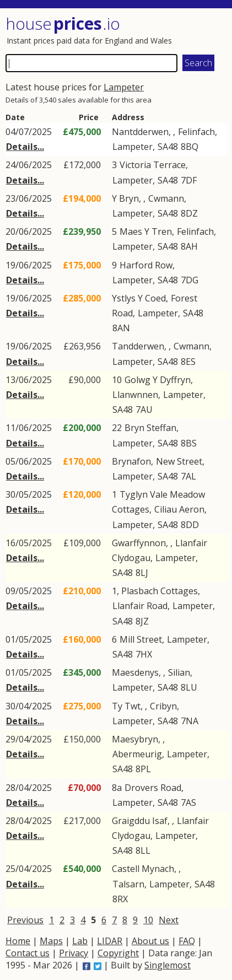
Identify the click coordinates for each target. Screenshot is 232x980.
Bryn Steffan (150, 428)
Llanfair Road (140, 606)
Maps (51, 941)
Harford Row (146, 265)
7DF (189, 180)
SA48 (168, 147)
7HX (144, 654)
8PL (143, 769)
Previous (25, 920)
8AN (121, 328)
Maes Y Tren (146, 231)
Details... (25, 147)
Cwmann (166, 198)
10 (148, 920)
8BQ (190, 147)
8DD (190, 525)
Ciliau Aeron (179, 509)
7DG (190, 280)
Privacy (74, 953)
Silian (179, 672)
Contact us (28, 953)
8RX (120, 899)
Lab (80, 941)
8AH (189, 246)
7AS (188, 803)
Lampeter (124, 87)
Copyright (118, 953)
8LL (143, 850)
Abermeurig (137, 754)
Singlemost (168, 965)
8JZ (142, 621)
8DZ (189, 213)
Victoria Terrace (153, 165)
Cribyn (163, 706)
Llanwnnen (135, 395)
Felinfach (196, 132)
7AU (144, 410)
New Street (179, 461)
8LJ (142, 573)
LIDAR (110, 941)
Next (169, 920)
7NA (190, 721)
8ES (188, 362)
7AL (188, 476)
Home (18, 941)
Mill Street (141, 639)
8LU (189, 687)
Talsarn (128, 884)
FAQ (187, 941)
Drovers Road (153, 788)
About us (150, 941)
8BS (189, 443)
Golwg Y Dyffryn (158, 380)
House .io (63, 23)
